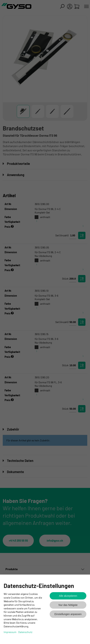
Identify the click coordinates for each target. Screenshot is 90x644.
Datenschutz (25, 632)
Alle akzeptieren (68, 596)
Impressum (10, 632)
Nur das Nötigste (68, 605)
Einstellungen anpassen (68, 614)
